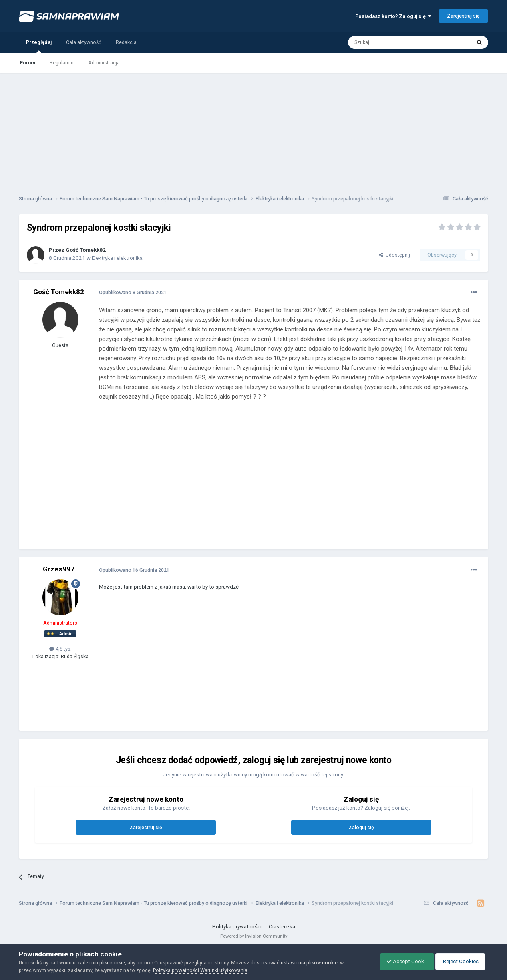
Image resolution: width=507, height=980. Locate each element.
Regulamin (62, 63)
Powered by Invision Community (254, 936)
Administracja (104, 63)
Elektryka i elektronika (117, 258)
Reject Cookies (461, 961)
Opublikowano (133, 292)
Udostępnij (394, 255)
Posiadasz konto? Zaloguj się (393, 16)
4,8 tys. (60, 649)
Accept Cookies (403, 961)
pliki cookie (112, 963)
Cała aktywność (84, 42)
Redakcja (126, 42)
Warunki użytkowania (224, 970)
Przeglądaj (39, 46)
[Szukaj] (391, 42)
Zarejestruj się (463, 16)
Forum (28, 63)
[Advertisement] (254, 129)
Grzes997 (59, 569)
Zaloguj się (361, 827)
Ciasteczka (282, 927)
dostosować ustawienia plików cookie (294, 963)
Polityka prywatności (237, 927)
